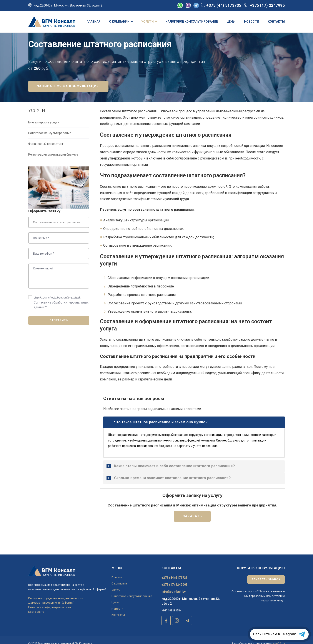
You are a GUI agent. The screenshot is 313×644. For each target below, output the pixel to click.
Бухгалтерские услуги (44, 135)
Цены (115, 602)
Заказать (192, 529)
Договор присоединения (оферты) (51, 603)
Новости (117, 609)
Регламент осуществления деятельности (56, 598)
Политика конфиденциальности (50, 607)
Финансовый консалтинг (46, 157)
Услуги (116, 590)
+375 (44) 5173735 (224, 5)
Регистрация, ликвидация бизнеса (53, 168)
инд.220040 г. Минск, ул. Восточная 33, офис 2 (68, 5)
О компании (119, 583)
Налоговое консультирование (50, 146)
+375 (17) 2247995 (267, 5)
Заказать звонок (266, 579)
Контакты (118, 615)
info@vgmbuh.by (174, 592)
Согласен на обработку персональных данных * (61, 315)
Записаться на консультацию (68, 99)
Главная (117, 577)
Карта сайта (36, 612)
